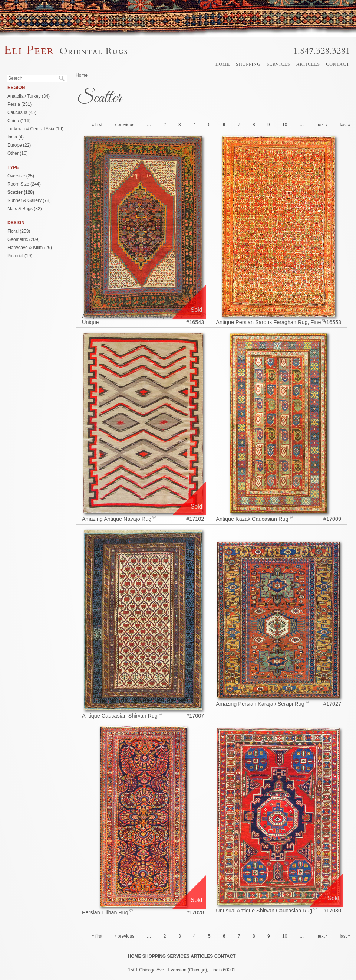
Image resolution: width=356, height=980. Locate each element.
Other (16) (18, 153)
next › (322, 125)
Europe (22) (19, 145)
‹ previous (124, 125)
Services (278, 64)
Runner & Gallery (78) (29, 200)
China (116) (19, 121)
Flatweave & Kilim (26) (30, 248)
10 (285, 125)
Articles (308, 64)
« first (97, 125)
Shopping (248, 64)
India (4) (16, 137)
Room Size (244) (24, 184)
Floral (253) (19, 231)
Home (223, 64)
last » (345, 125)
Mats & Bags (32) (25, 209)
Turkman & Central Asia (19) (35, 129)
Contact (338, 64)
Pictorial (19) (20, 256)
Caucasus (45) (22, 112)
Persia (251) (19, 104)
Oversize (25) (21, 176)
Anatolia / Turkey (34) (29, 96)
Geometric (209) (24, 239)
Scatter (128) (21, 192)
